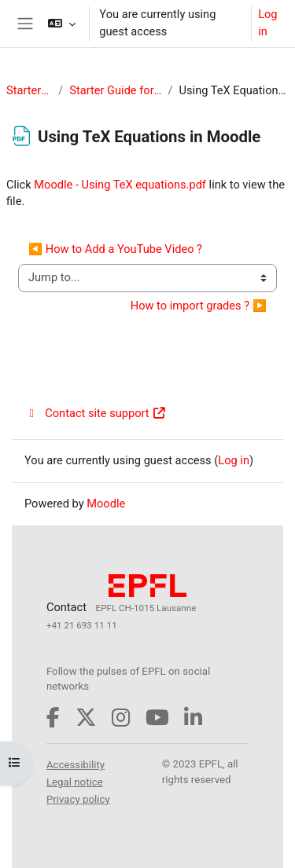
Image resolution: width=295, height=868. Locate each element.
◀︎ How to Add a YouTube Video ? (115, 249)
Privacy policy (78, 799)
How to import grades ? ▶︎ (199, 306)
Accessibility (76, 765)
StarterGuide (29, 90)
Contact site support (96, 413)
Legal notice (75, 782)
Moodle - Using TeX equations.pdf (120, 185)
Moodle (106, 504)
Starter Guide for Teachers (115, 90)
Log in (267, 23)
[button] (62, 24)
